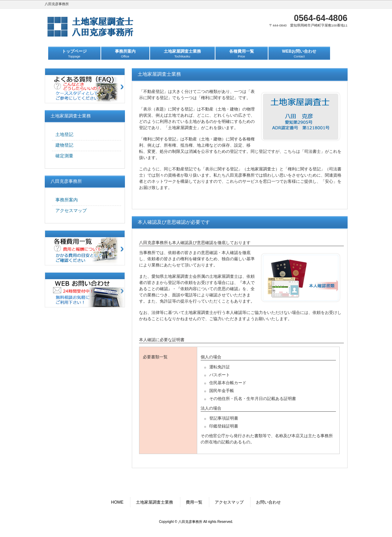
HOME (117, 502)
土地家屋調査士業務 (155, 502)
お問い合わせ (268, 502)
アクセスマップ (229, 502)
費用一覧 (194, 502)
